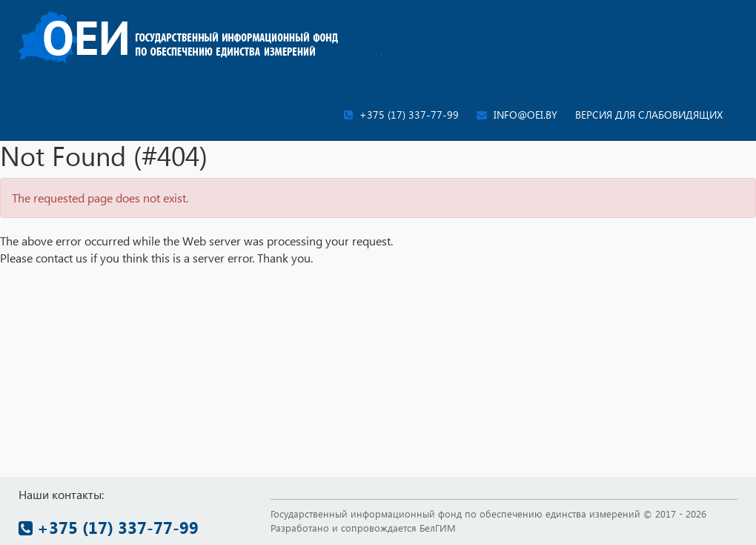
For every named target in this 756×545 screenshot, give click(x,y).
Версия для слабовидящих (649, 115)
